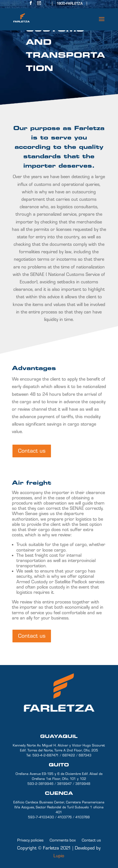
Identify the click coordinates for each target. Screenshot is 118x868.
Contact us (32, 451)
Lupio (59, 856)
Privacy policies (30, 840)
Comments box (63, 840)
